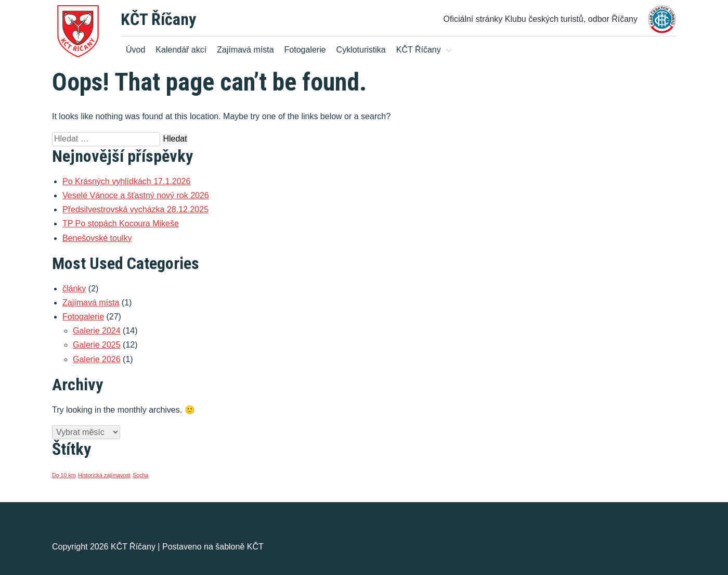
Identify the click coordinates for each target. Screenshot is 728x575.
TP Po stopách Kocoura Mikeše (121, 223)
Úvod (135, 50)
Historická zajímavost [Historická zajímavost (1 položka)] (104, 475)
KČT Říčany (158, 19)
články (74, 289)
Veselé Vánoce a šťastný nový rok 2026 (136, 195)
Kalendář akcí (181, 50)
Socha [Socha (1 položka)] (140, 475)
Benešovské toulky (97, 238)
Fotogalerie (305, 50)
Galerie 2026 (97, 359)
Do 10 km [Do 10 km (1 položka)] (64, 475)
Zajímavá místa (245, 50)
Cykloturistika (361, 50)
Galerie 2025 (97, 345)
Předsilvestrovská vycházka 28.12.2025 (135, 209)
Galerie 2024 (97, 331)
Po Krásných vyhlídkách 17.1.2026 (126, 181)
